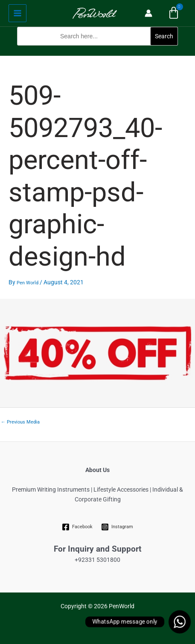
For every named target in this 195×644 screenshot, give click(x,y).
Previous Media (20, 422)
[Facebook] (77, 527)
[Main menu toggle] (17, 13)
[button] (97, 51)
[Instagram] (117, 527)
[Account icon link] (148, 13)
